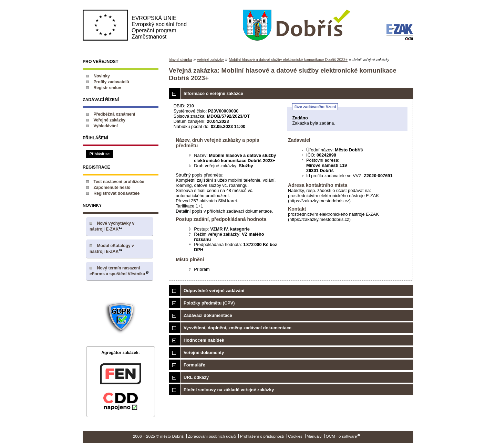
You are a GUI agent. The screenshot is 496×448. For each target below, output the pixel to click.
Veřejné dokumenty (204, 353)
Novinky (101, 76)
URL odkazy (196, 377)
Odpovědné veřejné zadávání (214, 291)
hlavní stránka (180, 60)
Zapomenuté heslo (112, 188)
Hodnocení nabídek (204, 340)
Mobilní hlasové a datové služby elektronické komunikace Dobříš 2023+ (288, 60)
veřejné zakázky (210, 60)
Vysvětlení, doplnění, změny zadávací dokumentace (237, 328)
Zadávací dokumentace (208, 315)
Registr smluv (107, 88)
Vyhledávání (106, 126)
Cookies (295, 436)
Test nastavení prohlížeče (119, 182)
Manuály (314, 436)
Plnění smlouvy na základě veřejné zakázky (229, 390)
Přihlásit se (100, 154)
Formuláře (194, 365)
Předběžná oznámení (114, 114)
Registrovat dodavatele (116, 193)
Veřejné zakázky (109, 120)
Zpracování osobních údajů (212, 436)
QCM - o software (341, 436)
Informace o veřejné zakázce (213, 93)
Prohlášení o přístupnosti (262, 436)
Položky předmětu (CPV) (209, 303)
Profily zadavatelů (111, 82)
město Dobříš (296, 25)
